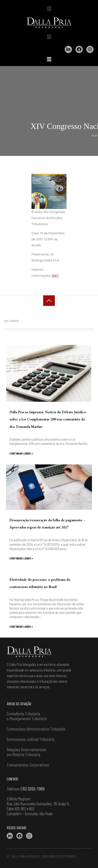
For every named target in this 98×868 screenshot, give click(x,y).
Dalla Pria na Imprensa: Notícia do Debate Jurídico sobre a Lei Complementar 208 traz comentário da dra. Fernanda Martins (48, 419)
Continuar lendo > (21, 453)
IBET (55, 276)
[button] (49, 9)
